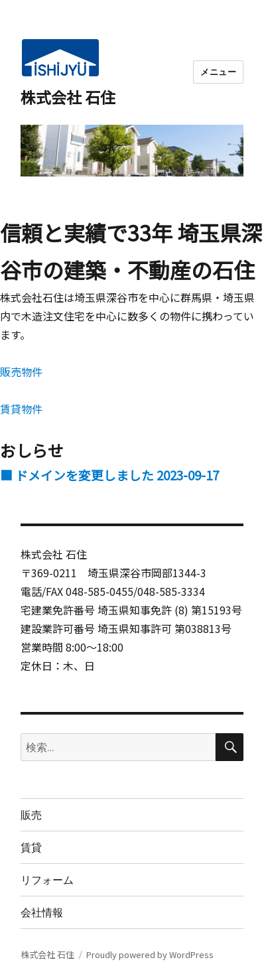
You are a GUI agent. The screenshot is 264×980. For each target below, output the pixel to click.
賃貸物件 (21, 409)
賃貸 (31, 848)
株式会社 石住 (68, 97)
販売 (31, 815)
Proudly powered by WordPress (150, 954)
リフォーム (47, 880)
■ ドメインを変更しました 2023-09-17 (109, 475)
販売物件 (21, 372)
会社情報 (42, 913)
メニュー (218, 72)
